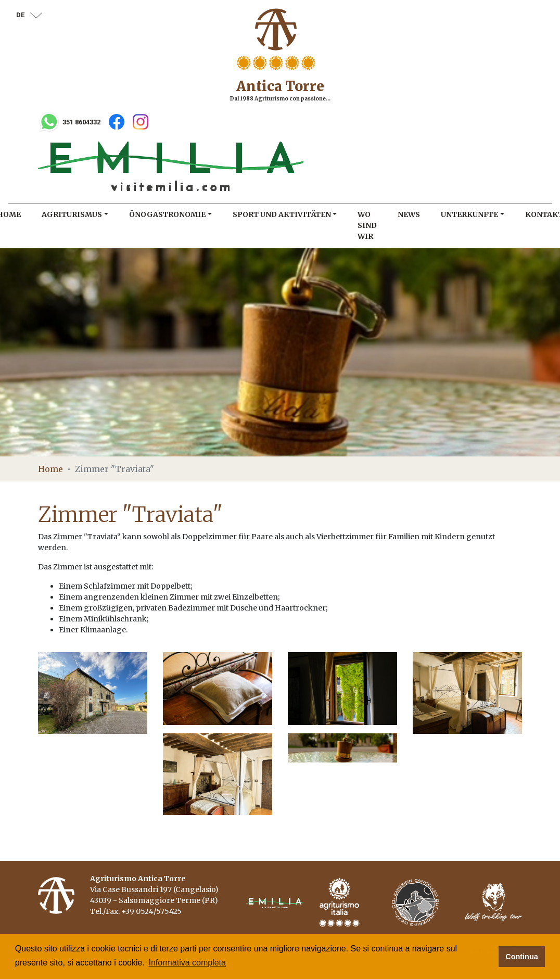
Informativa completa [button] (187, 963)
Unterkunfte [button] (469, 214)
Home (50, 469)
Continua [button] (521, 957)
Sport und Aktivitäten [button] (282, 214)
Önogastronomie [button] (167, 214)
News (409, 214)
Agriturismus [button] (72, 214)
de (29, 15)
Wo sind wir (367, 225)
